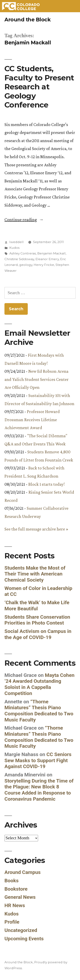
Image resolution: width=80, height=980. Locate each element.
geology (26, 265)
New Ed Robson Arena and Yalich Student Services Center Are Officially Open (37, 379)
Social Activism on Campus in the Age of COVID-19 (38, 634)
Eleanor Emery (47, 259)
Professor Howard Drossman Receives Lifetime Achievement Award (32, 420)
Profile (12, 922)
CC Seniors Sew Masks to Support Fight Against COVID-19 (38, 760)
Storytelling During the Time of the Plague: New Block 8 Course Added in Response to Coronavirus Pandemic (39, 790)
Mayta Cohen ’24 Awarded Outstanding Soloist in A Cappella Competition (39, 684)
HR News (15, 905)
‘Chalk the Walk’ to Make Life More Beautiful (37, 606)
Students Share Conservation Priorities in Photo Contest (37, 620)
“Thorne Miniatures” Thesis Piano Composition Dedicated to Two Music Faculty (39, 711)
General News (20, 897)
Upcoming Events (24, 939)
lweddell (17, 242)
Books (12, 881)
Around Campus (23, 872)
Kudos (14, 248)
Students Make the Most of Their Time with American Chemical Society (35, 574)
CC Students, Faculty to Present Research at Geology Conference (39, 87)
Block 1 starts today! (46, 484)
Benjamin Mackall (51, 253)
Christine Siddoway (19, 259)
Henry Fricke (44, 265)
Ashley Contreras (23, 253)
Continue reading (24, 220)
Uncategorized (21, 930)
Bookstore (16, 889)
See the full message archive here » (36, 529)
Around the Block (27, 20)
